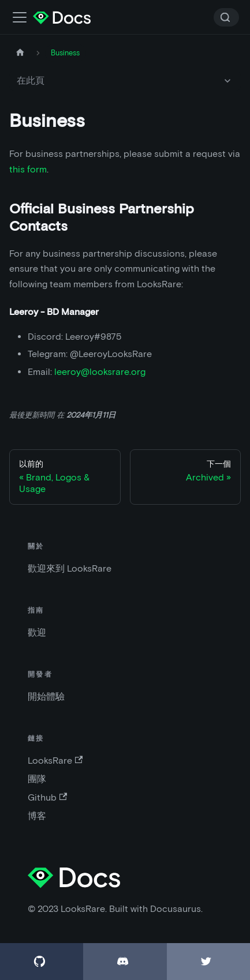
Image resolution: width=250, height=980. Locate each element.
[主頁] (20, 53)
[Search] (226, 17)
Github (47, 797)
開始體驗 (46, 696)
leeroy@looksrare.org (100, 372)
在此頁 (31, 80)
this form (28, 169)
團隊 (37, 779)
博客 (37, 816)
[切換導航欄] (20, 17)
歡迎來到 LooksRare (70, 568)
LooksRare (55, 761)
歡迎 (37, 632)
